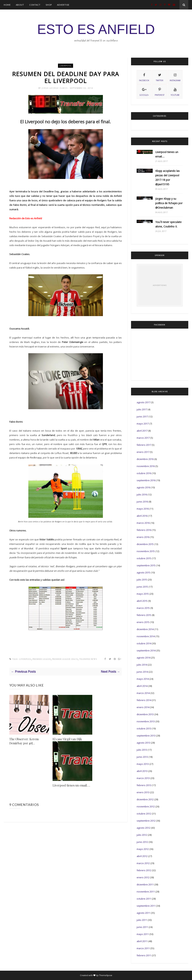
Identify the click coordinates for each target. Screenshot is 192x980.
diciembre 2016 (145, 459)
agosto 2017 (143, 402)
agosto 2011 (143, 913)
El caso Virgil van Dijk (67, 740)
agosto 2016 (143, 487)
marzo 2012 (143, 863)
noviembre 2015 (146, 551)
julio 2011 (142, 920)
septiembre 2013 (146, 736)
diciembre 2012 (145, 799)
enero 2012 (143, 877)
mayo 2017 (143, 424)
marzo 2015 (143, 608)
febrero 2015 (144, 615)
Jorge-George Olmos (55, 89)
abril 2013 (142, 771)
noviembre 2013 (146, 721)
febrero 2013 (144, 785)
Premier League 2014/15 (65, 660)
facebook (144, 77)
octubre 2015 (144, 558)
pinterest (160, 91)
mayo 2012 (143, 849)
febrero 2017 (144, 445)
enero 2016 (143, 537)
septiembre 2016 (146, 480)
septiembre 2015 (146, 565)
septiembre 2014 (146, 650)
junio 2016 (142, 502)
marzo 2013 (143, 778)
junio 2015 (142, 587)
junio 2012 (142, 842)
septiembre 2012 (146, 821)
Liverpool (66, 66)
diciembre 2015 (145, 544)
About (20, 5)
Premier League (42, 660)
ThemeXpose (106, 975)
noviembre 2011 (146, 892)
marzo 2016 (143, 523)
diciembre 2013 (145, 714)
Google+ (144, 91)
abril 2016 (142, 516)
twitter (160, 77)
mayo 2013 (143, 764)
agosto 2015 (143, 572)
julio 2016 (142, 494)
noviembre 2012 (146, 806)
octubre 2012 (144, 814)
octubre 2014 (144, 643)
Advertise (63, 5)
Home (7, 5)
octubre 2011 (144, 899)
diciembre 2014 (145, 629)
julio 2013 (142, 750)
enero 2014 (143, 707)
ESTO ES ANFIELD (96, 29)
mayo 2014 (143, 679)
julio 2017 (142, 409)
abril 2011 (142, 941)
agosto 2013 (143, 743)
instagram (175, 77)
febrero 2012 (144, 870)
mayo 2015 (143, 594)
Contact (35, 5)
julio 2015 (142, 580)
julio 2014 (142, 665)
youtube (175, 91)
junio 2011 (142, 927)
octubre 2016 (144, 473)
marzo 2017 (143, 438)
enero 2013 (143, 792)
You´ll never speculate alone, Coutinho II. (168, 224)
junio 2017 (142, 416)
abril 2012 (142, 856)
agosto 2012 (143, 828)
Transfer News (88, 660)
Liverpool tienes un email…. (71, 786)
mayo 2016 (143, 509)
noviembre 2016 (146, 466)
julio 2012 (142, 835)
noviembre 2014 (146, 636)
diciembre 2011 (145, 884)
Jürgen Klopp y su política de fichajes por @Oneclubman (169, 203)
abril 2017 (142, 431)
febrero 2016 (144, 530)
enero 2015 (143, 622)
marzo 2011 (143, 948)
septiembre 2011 (146, 906)
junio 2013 (142, 757)
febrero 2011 (144, 955)
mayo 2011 (143, 934)
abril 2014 (142, 686)
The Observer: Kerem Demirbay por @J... (24, 742)
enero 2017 (143, 452)
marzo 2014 (143, 693)
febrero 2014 (144, 700)
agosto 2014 (143, 658)
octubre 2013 (144, 728)
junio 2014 (142, 672)
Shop (49, 5)
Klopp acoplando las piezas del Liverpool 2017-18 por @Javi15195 (167, 178)
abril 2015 (142, 601)
